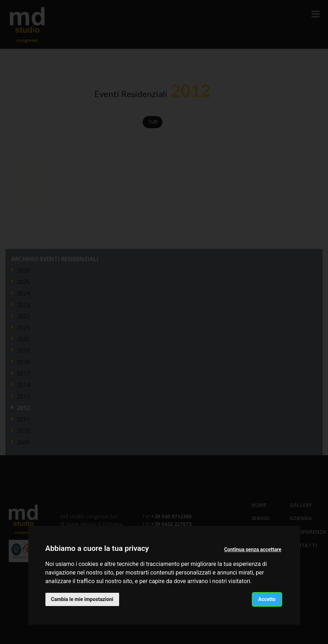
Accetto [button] (267, 599)
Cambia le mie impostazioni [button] (82, 599)
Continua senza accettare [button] (253, 549)
